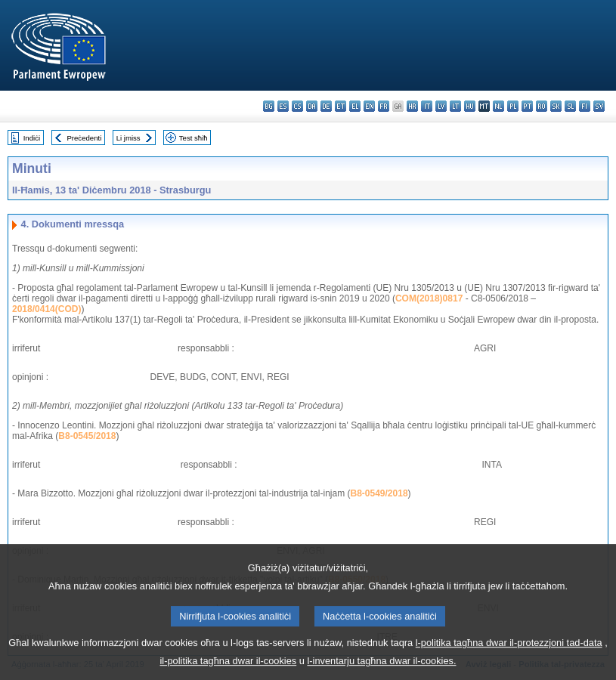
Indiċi (32, 138)
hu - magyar (470, 106)
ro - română (542, 106)
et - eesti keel (341, 106)
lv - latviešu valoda (441, 106)
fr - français (384, 106)
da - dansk (312, 106)
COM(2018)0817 (429, 298)
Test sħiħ (193, 138)
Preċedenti (84, 138)
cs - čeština (297, 106)
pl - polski (513, 106)
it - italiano (427, 106)
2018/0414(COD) (46, 309)
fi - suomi (585, 106)
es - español (283, 106)
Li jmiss (128, 138)
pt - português (527, 106)
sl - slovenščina (570, 106)
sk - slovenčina (556, 106)
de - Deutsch (326, 106)
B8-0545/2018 (87, 436)
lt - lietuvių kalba (455, 106)
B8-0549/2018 (379, 493)
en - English (369, 106)
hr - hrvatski (412, 106)
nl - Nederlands (498, 106)
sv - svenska (599, 106)
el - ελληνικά (355, 106)
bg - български (269, 106)
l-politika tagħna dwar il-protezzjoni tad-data (509, 653)
